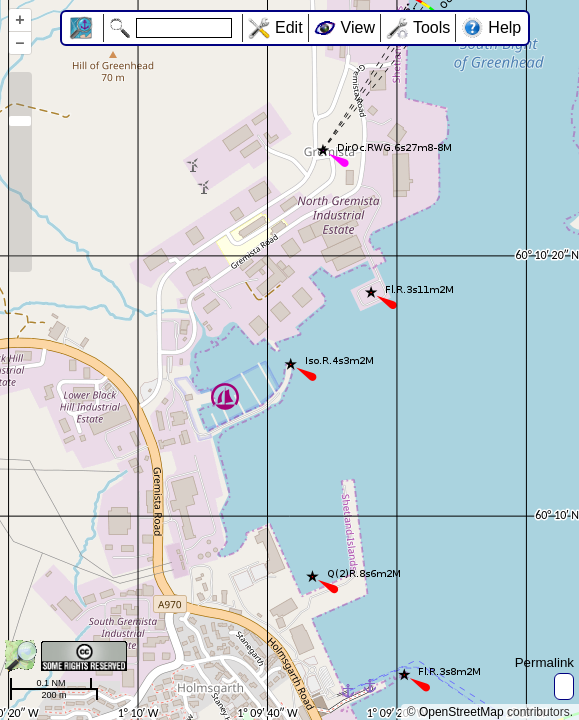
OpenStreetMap (461, 712)
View (358, 27)
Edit (289, 27)
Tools (431, 27)
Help (504, 27)
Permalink (544, 662)
